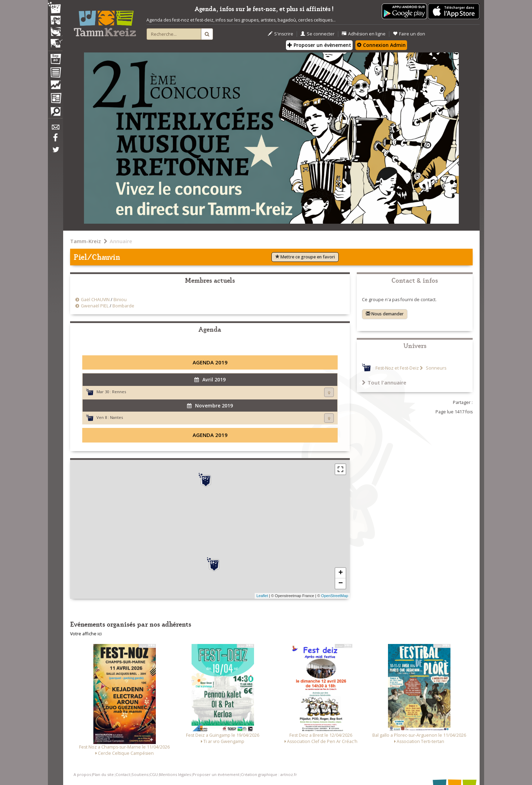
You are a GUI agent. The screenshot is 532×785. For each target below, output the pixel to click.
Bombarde (123, 306)
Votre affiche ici (86, 634)
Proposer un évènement (319, 45)
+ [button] (341, 573)
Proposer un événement (216, 774)
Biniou (120, 300)
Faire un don (409, 34)
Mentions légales (175, 774)
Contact (123, 774)
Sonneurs (436, 368)
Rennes (119, 392)
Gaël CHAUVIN (95, 300)
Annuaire (121, 241)
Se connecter (318, 34)
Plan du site (103, 774)
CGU (154, 774)
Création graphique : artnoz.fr (269, 774)
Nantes (116, 417)
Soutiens (140, 774)
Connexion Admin (381, 45)
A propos (82, 774)
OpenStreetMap (335, 596)
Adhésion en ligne (364, 34)
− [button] (341, 584)
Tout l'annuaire (384, 382)
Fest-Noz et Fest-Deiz (397, 368)
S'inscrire (281, 34)
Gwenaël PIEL (95, 306)
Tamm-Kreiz (86, 241)
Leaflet (262, 596)
